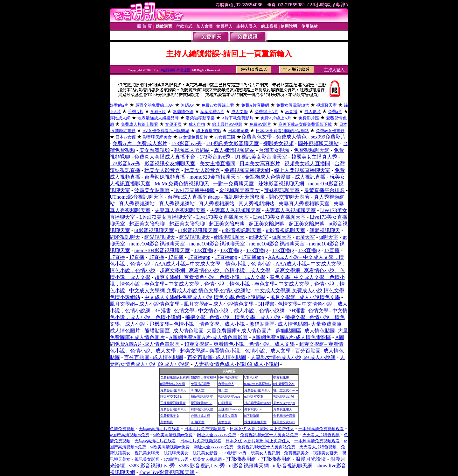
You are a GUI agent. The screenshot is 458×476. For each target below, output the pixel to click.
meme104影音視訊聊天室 (157, 244)
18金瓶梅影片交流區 (175, 70)
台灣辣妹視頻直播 (165, 177)
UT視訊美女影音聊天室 (233, 143)
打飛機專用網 (241, 459)
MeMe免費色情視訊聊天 (182, 184)
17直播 (332, 250)
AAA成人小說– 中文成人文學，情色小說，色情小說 (213, 264)
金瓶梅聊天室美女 (239, 190)
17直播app (199, 257)
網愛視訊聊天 (325, 230)
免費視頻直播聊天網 (247, 170)
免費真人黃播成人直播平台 (165, 157)
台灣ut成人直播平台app (194, 197)
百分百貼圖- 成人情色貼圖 (153, 357)
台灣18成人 (226, 384)
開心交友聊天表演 (289, 197)
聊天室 (223, 390)
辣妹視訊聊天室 (282, 190)
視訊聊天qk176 (284, 397)
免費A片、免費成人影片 (140, 143)
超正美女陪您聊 (147, 224)
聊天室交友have (284, 422)
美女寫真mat (253, 409)
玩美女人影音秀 (162, 170)
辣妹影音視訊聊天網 (281, 184)
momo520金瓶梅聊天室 (215, 177)
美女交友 (225, 422)
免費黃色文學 (257, 137)
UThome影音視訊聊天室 (137, 197)
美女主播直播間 (218, 163)
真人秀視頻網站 (137, 204)
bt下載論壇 (252, 416)
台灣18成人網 (200, 416)
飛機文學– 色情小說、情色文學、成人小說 (233, 317)
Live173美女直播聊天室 (166, 217)
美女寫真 (167, 422)
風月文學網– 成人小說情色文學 (305, 297)
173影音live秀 (187, 143)
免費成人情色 (291, 137)
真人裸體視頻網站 (234, 150)
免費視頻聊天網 (312, 150)
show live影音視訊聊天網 (167, 472)
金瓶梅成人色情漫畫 (268, 177)
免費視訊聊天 (200, 384)
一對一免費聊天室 (233, 184)
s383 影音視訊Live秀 (152, 466)
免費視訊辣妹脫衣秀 (175, 377)
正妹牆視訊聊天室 (173, 403)
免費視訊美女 (170, 416)
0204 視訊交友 (228, 377)
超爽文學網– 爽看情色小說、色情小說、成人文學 (215, 270)
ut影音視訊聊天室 (154, 230)
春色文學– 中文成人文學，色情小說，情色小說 (197, 284)
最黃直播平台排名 (324, 190)
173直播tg (205, 250)
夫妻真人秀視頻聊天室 (304, 204)
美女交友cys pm (284, 403)
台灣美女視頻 (274, 150)
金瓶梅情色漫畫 (284, 416)
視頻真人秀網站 (192, 150)
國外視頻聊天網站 (318, 143)
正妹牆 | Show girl (230, 409)
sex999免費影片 (328, 137)
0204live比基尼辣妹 (258, 384)
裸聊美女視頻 (278, 143)
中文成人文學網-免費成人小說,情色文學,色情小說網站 (190, 291)
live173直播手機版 (195, 190)
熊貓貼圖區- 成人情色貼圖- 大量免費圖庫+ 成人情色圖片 (208, 331)
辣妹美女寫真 (228, 416)
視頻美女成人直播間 (307, 163)
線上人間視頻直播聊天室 (302, 170)
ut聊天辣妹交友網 (173, 384)
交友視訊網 (281, 377)
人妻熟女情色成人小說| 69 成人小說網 (293, 357)
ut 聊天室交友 (254, 397)
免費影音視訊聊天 (173, 390)
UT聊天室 (251, 377)
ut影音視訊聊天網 (249, 466)
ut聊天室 (258, 237)
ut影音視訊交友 (284, 384)
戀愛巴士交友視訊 (204, 377)
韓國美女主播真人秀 (314, 157)
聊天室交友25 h (171, 397)
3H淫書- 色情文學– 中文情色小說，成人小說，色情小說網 (220, 311)
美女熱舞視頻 (155, 150)
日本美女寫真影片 (260, 163)
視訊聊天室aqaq (229, 397)
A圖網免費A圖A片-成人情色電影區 (208, 337)
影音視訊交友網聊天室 (170, 163)
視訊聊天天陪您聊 (244, 197)
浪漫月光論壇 (311, 459)
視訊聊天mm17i (202, 403)
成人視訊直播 (310, 177)
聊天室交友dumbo (286, 390)
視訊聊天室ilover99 (257, 403)
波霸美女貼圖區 (152, 190)
